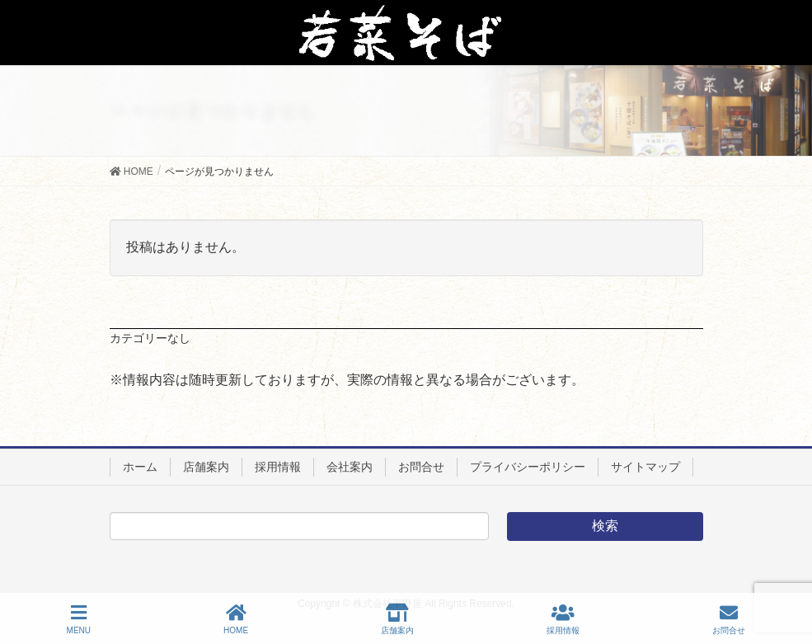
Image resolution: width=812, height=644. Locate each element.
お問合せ (421, 467)
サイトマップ (645, 467)
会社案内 (350, 467)
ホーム (140, 467)
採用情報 (278, 467)
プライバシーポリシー (528, 467)
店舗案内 (206, 467)
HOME (236, 619)
